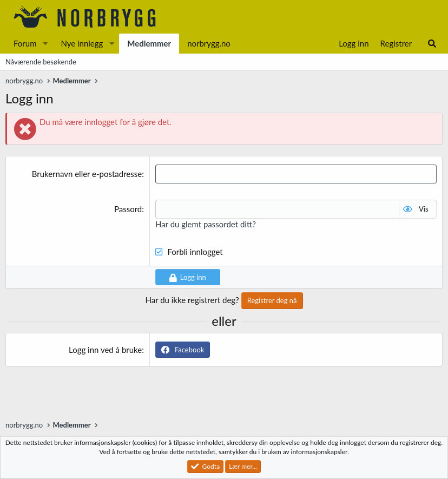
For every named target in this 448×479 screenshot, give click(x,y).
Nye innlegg (82, 43)
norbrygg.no (209, 43)
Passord (128, 209)
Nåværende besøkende (41, 62)
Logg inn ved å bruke (105, 350)
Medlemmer (149, 43)
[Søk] (432, 44)
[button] (45, 44)
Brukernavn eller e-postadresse (87, 174)
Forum (25, 43)
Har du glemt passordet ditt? (206, 224)
